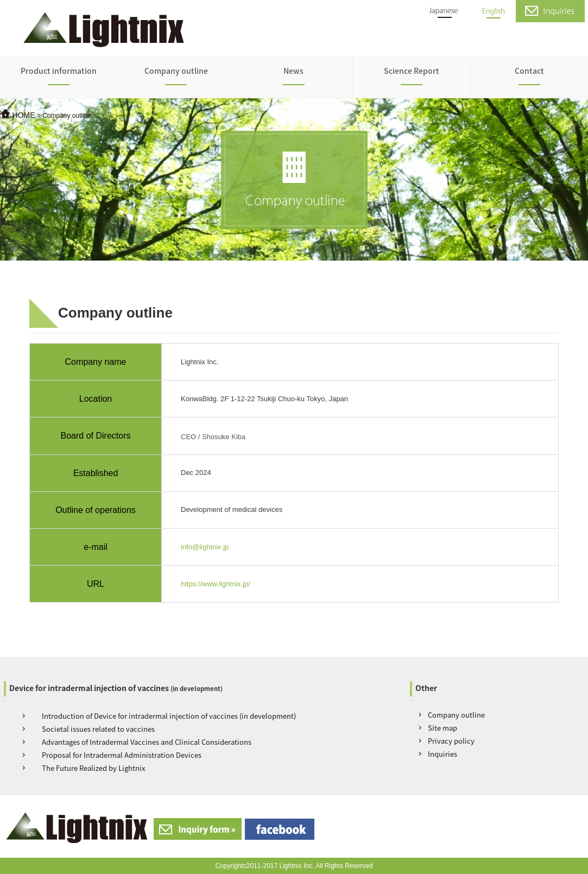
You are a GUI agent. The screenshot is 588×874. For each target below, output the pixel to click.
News (293, 71)
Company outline (176, 71)
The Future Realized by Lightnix (93, 768)
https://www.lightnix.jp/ (216, 584)
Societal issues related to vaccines (98, 729)
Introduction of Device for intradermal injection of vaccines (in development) (169, 716)
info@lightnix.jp (205, 547)
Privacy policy (451, 741)
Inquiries (442, 754)
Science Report (412, 71)
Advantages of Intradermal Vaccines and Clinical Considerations (147, 742)
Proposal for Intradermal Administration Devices (122, 755)
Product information (59, 71)
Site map (442, 728)
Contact (529, 71)
